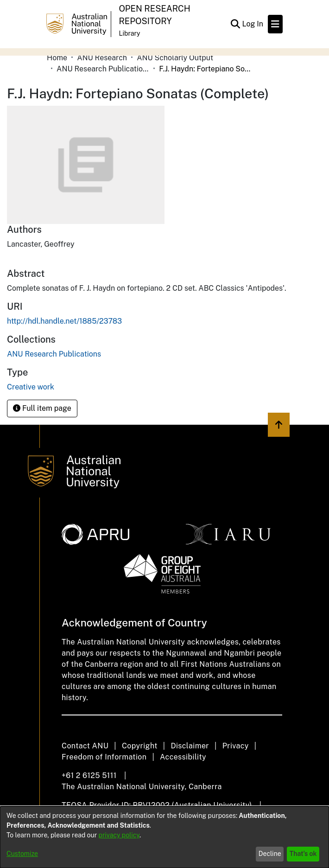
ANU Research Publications (103, 69)
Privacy (236, 746)
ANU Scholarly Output (175, 58)
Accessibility (183, 757)
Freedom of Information (104, 757)
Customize (22, 854)
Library (129, 33)
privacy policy (119, 835)
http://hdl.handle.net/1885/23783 (64, 321)
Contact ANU (85, 746)
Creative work (31, 387)
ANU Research (102, 58)
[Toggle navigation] (275, 24)
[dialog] (164, 837)
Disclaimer (190, 746)
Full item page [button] (42, 408)
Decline (270, 854)
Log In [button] (253, 24)
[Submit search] (235, 24)
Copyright (140, 746)
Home (57, 58)
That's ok (303, 854)
